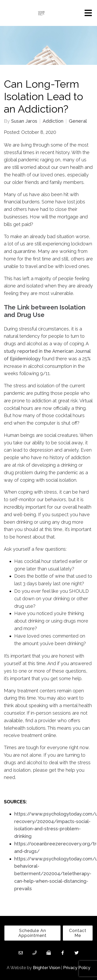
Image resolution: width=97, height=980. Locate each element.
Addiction (53, 121)
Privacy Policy (77, 968)
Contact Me (78, 933)
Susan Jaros (24, 121)
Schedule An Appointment (32, 933)
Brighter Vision (47, 968)
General (78, 121)
